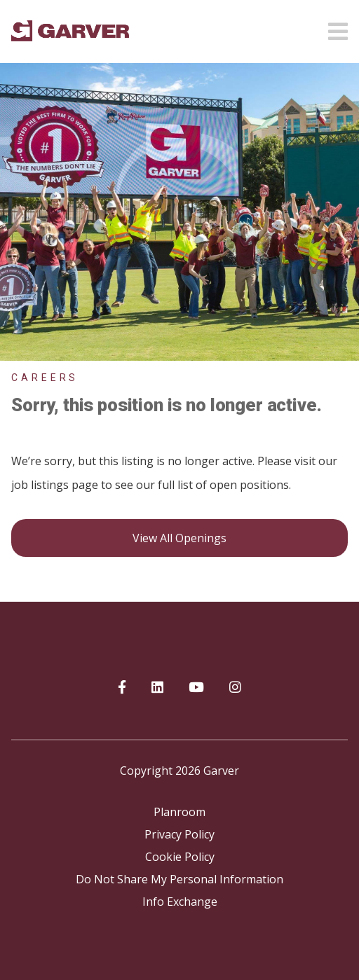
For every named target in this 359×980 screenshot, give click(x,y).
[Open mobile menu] (338, 27)
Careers (45, 378)
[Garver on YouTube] (196, 688)
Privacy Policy (179, 834)
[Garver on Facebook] (122, 688)
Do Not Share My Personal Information (179, 879)
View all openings (179, 538)
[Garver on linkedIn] (157, 688)
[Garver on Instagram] (235, 688)
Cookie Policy (180, 857)
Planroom (179, 812)
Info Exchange (180, 902)
